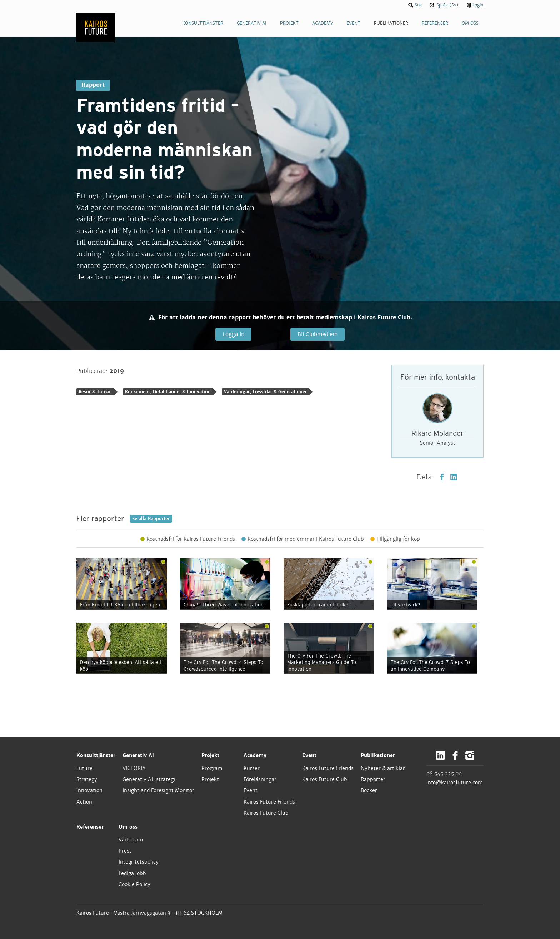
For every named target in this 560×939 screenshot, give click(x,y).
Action (84, 802)
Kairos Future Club (266, 813)
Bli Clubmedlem (317, 334)
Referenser (90, 827)
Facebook (442, 477)
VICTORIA (134, 769)
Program (212, 769)
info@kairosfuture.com (455, 783)
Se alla (151, 519)
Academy (255, 756)
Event (251, 791)
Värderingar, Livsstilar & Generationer (265, 392)
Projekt (210, 756)
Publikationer (378, 756)
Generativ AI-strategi (149, 780)
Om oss (128, 827)
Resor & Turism (95, 392)
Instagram (470, 756)
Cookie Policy (134, 885)
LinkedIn (454, 477)
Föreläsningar (260, 780)
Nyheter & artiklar (383, 769)
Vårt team (131, 840)
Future (84, 769)
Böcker (369, 791)
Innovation (89, 791)
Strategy (87, 780)
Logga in (233, 334)
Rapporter (373, 780)
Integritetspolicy (139, 862)
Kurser (252, 769)
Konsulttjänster (96, 756)
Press (125, 851)
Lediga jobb (132, 873)
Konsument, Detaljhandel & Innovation (168, 392)
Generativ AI (138, 756)
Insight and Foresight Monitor (158, 791)
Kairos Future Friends (269, 802)
